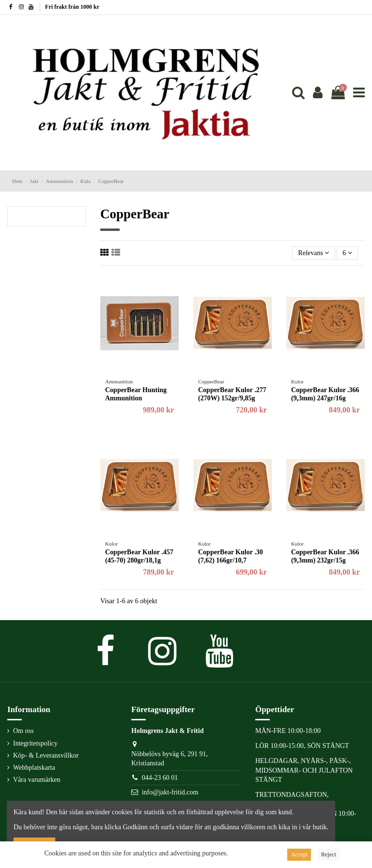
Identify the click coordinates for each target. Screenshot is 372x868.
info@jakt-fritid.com (170, 792)
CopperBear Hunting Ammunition (136, 394)
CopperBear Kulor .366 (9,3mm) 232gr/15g (325, 556)
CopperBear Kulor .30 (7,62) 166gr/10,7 (231, 556)
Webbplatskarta (34, 768)
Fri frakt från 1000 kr (72, 7)
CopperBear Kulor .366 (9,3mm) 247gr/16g (325, 394)
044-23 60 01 (160, 778)
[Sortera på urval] (313, 253)
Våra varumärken (37, 780)
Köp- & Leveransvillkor (46, 755)
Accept (299, 854)
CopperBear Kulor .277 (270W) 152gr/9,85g (232, 394)
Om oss (23, 731)
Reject (329, 854)
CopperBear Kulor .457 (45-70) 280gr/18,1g (139, 556)
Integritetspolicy (35, 743)
